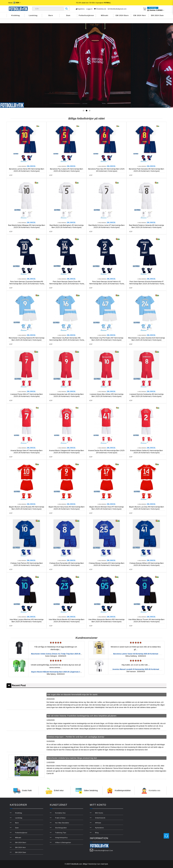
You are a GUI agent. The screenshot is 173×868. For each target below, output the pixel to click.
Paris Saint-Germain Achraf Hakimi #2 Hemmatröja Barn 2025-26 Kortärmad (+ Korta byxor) (107, 284)
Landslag (33, 15)
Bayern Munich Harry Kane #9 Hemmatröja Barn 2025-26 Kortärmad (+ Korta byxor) (67, 508)
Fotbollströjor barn (94, 864)
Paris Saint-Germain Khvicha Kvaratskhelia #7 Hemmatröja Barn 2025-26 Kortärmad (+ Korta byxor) (147, 284)
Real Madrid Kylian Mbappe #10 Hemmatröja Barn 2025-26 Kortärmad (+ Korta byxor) (27, 226)
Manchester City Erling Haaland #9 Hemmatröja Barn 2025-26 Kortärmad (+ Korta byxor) (27, 339)
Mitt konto (99, 813)
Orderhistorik (100, 818)
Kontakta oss (155, 791)
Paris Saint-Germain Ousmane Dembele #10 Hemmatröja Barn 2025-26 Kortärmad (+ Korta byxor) (27, 284)
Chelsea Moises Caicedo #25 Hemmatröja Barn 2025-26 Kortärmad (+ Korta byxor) (107, 564)
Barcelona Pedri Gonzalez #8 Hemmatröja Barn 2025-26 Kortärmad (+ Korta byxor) (146, 170)
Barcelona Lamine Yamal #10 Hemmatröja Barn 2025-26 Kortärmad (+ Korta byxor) (27, 170)
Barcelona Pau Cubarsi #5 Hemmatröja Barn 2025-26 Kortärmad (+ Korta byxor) (67, 170)
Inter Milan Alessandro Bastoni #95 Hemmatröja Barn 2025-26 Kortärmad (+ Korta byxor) (106, 621)
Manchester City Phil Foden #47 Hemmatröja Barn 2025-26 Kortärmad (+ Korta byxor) (107, 339)
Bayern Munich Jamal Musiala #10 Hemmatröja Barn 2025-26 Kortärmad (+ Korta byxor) (27, 508)
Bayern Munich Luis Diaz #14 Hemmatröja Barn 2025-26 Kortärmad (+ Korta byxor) (147, 508)
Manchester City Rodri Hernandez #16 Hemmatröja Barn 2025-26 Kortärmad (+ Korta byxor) (67, 340)
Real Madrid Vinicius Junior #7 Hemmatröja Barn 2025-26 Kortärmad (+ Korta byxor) (107, 226)
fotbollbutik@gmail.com (117, 9)
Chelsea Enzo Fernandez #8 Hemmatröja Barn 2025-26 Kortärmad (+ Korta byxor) (67, 564)
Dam (68, 15)
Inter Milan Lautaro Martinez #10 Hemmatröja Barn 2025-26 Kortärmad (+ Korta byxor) (27, 621)
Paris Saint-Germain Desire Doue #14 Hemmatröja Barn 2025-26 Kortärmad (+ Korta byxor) (67, 284)
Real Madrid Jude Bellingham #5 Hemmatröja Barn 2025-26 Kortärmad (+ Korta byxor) (67, 226)
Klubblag (16, 15)
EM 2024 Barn (122, 15)
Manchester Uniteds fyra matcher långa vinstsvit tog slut (72, 758)
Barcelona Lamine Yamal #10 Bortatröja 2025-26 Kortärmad (136, 654)
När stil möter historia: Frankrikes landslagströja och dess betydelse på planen (82, 716)
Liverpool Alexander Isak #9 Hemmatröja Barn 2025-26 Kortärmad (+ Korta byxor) (67, 395)
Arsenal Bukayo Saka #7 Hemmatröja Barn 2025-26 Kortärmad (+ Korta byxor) (27, 452)
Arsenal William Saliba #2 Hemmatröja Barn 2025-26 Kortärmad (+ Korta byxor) (146, 452)
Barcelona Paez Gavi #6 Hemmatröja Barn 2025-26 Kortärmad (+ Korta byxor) (107, 170)
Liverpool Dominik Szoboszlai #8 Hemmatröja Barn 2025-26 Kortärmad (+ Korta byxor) (146, 395)
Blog (97, 833)
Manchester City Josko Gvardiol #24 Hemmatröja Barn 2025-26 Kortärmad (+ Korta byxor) (147, 339)
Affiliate (98, 823)
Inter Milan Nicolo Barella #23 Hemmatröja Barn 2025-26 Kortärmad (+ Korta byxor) (67, 621)
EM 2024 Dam (157, 15)
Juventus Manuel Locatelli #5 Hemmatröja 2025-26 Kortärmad (136, 669)
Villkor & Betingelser (63, 843)
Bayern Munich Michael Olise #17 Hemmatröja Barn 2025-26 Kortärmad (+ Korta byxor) (107, 508)
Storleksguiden (61, 828)
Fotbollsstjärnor (86, 15)
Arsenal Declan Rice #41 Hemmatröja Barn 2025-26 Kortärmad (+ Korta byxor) (107, 452)
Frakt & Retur (60, 818)
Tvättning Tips (61, 833)
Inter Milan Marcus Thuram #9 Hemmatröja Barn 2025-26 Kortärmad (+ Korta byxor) (146, 621)
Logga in (89, 9)
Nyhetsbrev (100, 828)
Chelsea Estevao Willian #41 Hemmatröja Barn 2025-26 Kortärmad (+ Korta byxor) (147, 564)
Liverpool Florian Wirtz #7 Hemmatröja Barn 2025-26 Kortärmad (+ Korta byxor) (27, 395)
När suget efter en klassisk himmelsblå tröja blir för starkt (72, 694)
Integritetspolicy (61, 838)
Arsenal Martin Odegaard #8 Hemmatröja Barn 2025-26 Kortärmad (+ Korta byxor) (67, 452)
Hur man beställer (62, 823)
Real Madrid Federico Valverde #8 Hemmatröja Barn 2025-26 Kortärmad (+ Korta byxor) (146, 226)
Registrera (80, 9)
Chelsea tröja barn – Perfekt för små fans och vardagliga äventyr (76, 737)
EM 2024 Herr (140, 15)
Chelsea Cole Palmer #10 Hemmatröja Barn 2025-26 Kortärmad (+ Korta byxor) (27, 564)
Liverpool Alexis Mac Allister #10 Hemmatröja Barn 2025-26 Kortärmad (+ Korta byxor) (107, 395)
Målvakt (105, 15)
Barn (51, 15)
